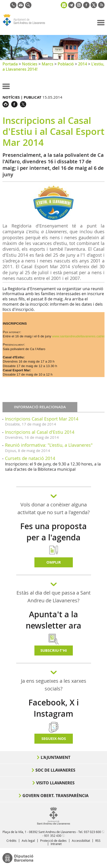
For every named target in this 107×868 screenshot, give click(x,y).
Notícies (30, 64)
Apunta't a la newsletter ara (53, 620)
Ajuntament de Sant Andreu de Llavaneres (26, 26)
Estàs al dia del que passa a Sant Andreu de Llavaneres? (53, 597)
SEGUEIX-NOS (54, 739)
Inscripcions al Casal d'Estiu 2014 (40, 432)
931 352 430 (53, 836)
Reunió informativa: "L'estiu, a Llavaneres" (49, 445)
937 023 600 (92, 832)
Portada (10, 64)
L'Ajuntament (55, 757)
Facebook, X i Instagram (54, 708)
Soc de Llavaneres (55, 770)
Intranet (56, 844)
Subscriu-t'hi (54, 650)
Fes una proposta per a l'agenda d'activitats (53, 537)
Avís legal (28, 841)
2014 (83, 64)
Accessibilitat (81, 841)
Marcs (48, 64)
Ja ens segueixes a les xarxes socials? (54, 685)
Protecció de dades (53, 841)
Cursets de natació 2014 (30, 458)
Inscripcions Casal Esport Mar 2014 (42, 419)
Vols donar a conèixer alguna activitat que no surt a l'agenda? (54, 508)
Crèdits (11, 841)
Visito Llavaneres (55, 783)
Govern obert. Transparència (55, 796)
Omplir (54, 562)
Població (66, 64)
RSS (98, 841)
